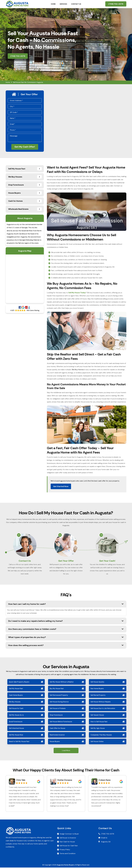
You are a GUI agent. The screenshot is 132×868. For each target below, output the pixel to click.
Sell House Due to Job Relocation (103, 709)
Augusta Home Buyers (66, 865)
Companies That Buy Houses (101, 735)
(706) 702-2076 (116, 4)
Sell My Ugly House (98, 729)
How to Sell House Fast (99, 722)
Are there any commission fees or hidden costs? (66, 630)
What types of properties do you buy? (66, 638)
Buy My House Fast (57, 689)
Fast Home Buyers (97, 689)
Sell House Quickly (97, 682)
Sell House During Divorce (59, 702)
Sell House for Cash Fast (69, 846)
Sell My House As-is (16, 716)
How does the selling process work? (66, 646)
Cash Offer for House (57, 729)
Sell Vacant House (97, 716)
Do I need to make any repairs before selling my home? (66, 621)
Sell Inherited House (16, 729)
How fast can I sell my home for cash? (66, 605)
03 (101, 535)
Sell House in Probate (58, 709)
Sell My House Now (16, 735)
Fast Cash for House (67, 842)
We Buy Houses (15, 702)
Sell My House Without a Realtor (62, 682)
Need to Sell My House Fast (19, 742)
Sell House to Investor (68, 838)
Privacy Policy (65, 850)
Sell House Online (97, 742)
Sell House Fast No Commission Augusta (28, 82)
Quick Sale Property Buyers (19, 682)
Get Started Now (61, 486)
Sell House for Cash (16, 709)
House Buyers (55, 742)
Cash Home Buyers (16, 696)
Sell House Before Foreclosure (61, 722)
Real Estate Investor (57, 735)
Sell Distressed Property (59, 696)
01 (19, 535)
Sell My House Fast (16, 689)
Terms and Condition (68, 854)
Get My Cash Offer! (25, 147)
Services (63, 4)
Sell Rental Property (98, 696)
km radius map (25, 279)
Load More (66, 751)
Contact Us (76, 4)
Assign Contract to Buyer (69, 834)
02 (60, 535)
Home (53, 4)
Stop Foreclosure (56, 716)
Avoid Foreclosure (16, 722)
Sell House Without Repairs (101, 702)
